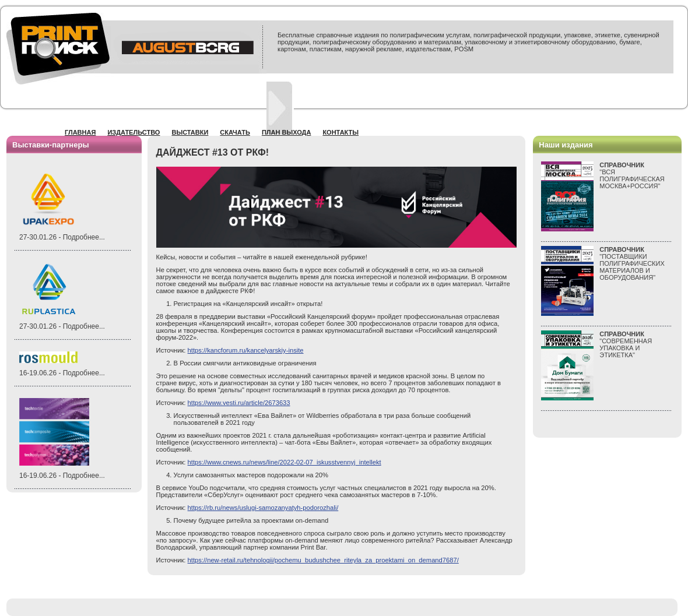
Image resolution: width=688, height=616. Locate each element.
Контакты (341, 132)
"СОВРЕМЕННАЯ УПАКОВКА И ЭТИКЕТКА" (626, 344)
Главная (80, 132)
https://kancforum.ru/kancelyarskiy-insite (246, 350)
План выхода (287, 132)
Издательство (134, 132)
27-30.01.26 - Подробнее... (62, 237)
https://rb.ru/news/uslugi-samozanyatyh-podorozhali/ (263, 508)
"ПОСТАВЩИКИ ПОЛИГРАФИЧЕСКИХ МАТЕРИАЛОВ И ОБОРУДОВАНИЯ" (632, 263)
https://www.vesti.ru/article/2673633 (239, 403)
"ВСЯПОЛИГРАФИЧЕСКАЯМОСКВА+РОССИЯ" (632, 175)
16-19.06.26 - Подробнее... (62, 373)
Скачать (235, 132)
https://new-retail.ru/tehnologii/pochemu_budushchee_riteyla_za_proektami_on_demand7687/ (323, 560)
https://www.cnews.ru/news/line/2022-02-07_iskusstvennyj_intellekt (285, 462)
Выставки (190, 132)
